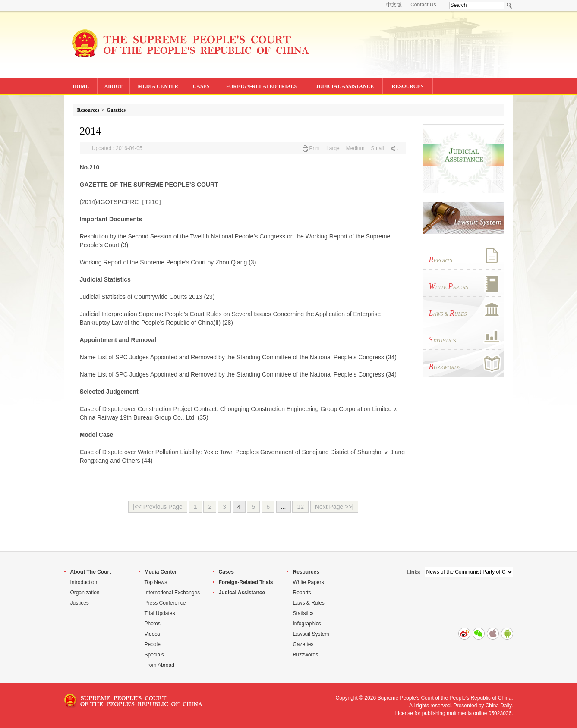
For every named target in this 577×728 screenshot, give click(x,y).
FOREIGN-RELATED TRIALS (262, 86)
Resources (88, 110)
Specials (154, 655)
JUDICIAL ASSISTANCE (345, 86)
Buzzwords (306, 655)
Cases (226, 572)
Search (509, 5)
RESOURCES (408, 86)
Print (314, 148)
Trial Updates (160, 613)
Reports (302, 593)
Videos (152, 634)
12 (300, 507)
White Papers (309, 582)
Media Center (161, 572)
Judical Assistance (242, 593)
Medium (355, 148)
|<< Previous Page (158, 507)
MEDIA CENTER (158, 86)
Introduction (84, 582)
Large (333, 148)
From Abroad (159, 665)
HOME (81, 86)
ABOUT (114, 86)
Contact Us (423, 5)
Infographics (307, 624)
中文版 (394, 5)
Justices (80, 603)
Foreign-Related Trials (246, 582)
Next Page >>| (334, 507)
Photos (153, 624)
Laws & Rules (309, 603)
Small (377, 148)
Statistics (303, 613)
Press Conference (165, 603)
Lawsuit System (311, 634)
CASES (201, 86)
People (153, 644)
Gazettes (116, 110)
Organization (85, 593)
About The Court (91, 572)
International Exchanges (172, 593)
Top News (156, 582)
